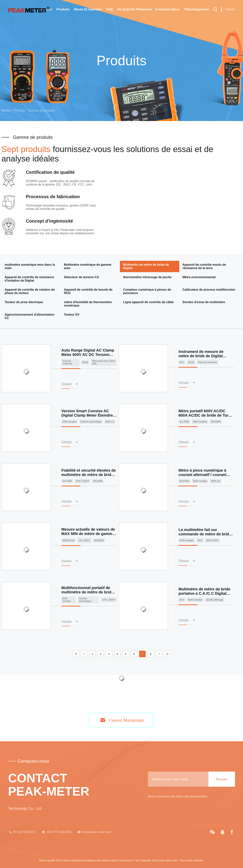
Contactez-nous (167, 9)
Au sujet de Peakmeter (135, 9)
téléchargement (196, 9)
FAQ (109, 9)
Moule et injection (88, 9)
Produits (63, 9)
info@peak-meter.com (94, 832)
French (230, 9)
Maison (6, 111)
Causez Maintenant (126, 720)
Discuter (222, 779)
